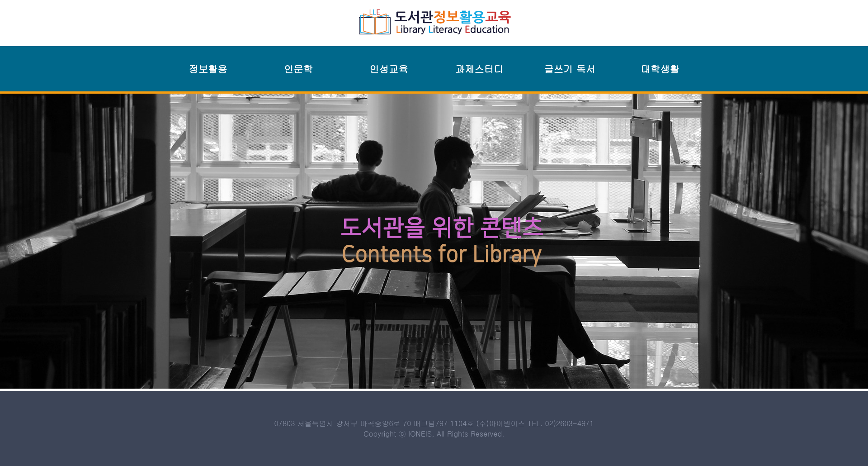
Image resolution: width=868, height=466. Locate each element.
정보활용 (208, 69)
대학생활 (660, 69)
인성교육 (389, 69)
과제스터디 (479, 69)
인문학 (298, 69)
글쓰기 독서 (570, 69)
